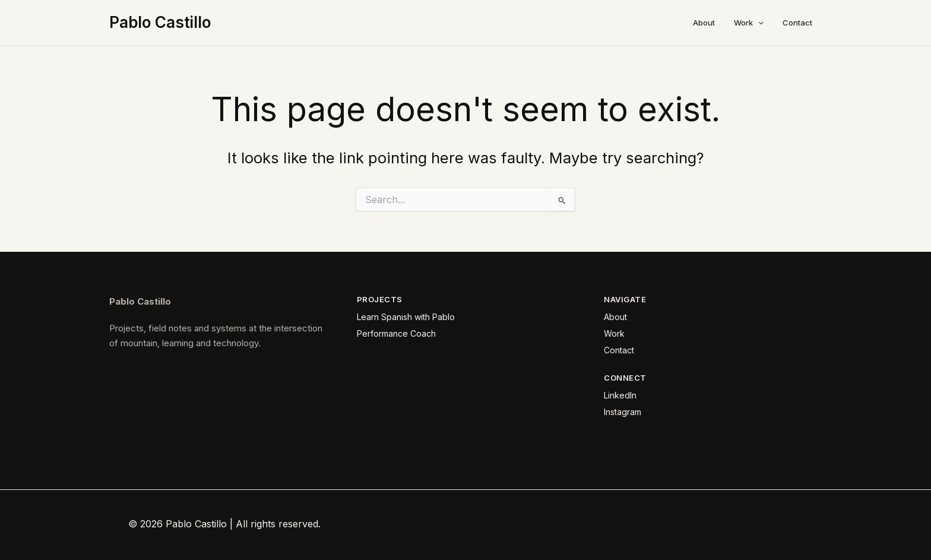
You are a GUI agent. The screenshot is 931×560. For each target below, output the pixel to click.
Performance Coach (396, 333)
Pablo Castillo (160, 22)
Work (749, 23)
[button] (758, 23)
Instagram (623, 412)
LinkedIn (620, 395)
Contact (797, 23)
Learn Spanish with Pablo (406, 317)
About (704, 23)
